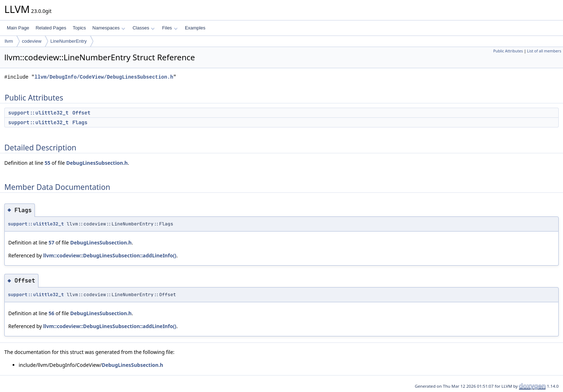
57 (51, 242)
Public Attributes (508, 51)
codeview (32, 41)
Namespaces (109, 28)
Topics (79, 28)
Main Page (18, 28)
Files (170, 28)
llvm (9, 41)
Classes (144, 28)
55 (47, 163)
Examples (195, 28)
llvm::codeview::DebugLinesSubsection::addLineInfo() (110, 255)
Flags (80, 122)
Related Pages (51, 28)
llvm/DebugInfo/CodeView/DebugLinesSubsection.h (104, 77)
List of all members (544, 51)
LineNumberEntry (68, 41)
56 (51, 313)
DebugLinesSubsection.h (97, 163)
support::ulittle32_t (38, 113)
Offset (81, 113)
